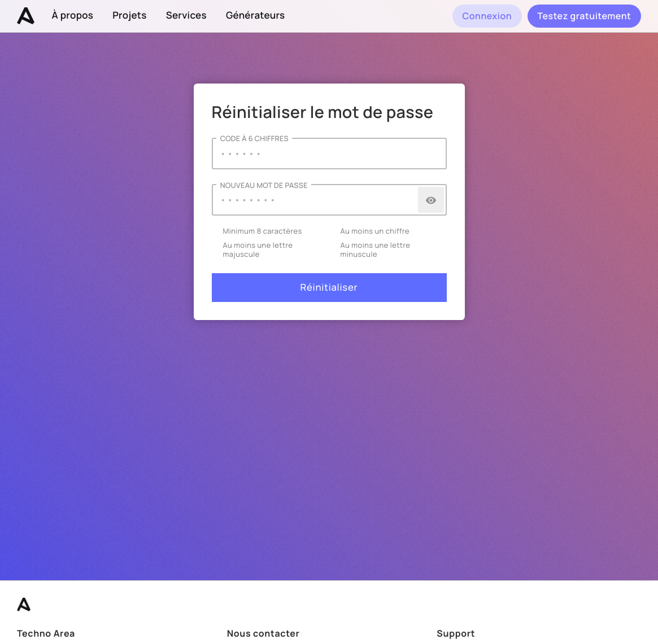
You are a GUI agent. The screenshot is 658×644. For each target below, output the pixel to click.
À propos (73, 16)
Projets (130, 16)
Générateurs (256, 16)
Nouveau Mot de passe (264, 185)
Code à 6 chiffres (254, 139)
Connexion (487, 16)
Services (186, 16)
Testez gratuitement (584, 16)
